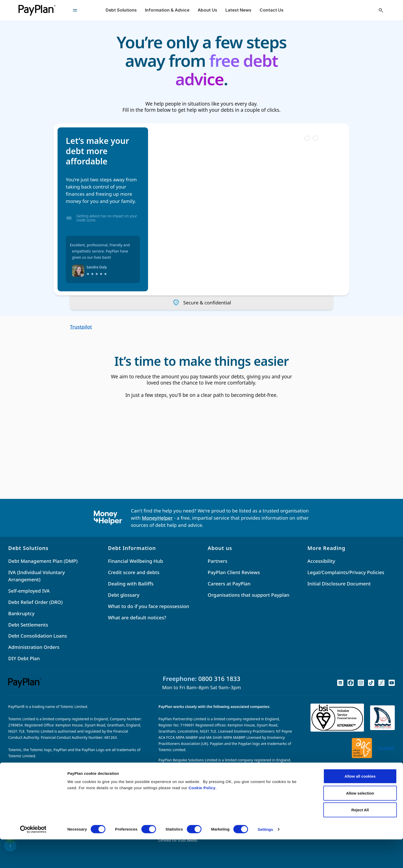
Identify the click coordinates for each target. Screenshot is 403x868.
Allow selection (360, 822)
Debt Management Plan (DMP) (43, 561)
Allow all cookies (360, 805)
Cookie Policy (202, 816)
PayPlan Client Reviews (234, 572)
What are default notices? (137, 617)
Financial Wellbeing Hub (135, 561)
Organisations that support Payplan (249, 595)
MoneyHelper (157, 518)
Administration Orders (34, 647)
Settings (265, 858)
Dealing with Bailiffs (131, 584)
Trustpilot (81, 327)
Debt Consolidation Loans (38, 636)
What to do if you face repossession (149, 606)
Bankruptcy (21, 613)
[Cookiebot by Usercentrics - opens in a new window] (33, 858)
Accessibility (321, 561)
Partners (217, 561)
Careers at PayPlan (229, 584)
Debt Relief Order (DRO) (35, 602)
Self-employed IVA (29, 591)
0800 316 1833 (219, 679)
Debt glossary (124, 595)
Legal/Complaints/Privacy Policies (346, 572)
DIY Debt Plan (24, 659)
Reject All (360, 838)
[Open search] (381, 10)
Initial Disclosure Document (339, 584)
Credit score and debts (134, 572)
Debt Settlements (28, 625)
